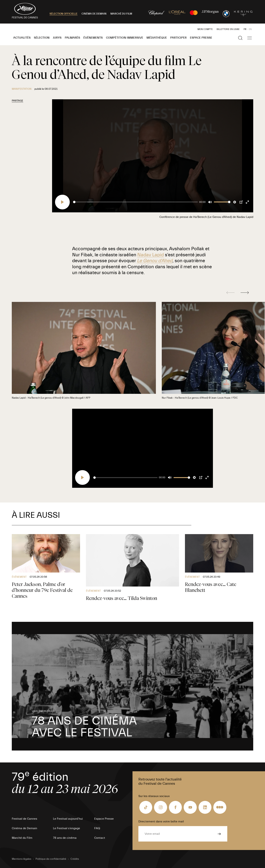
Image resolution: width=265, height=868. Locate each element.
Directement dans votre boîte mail (161, 821)
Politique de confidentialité (51, 859)
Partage (17, 101)
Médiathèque (157, 38)
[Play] (62, 202)
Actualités (22, 38)
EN (250, 29)
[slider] (135, 202)
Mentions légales (22, 859)
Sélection (42, 38)
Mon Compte (205, 29)
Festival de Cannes (24, 819)
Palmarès (72, 38)
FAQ (97, 828)
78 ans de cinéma (65, 838)
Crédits (75, 859)
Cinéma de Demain (24, 828)
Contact (100, 838)
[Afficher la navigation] (250, 38)
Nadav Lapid (151, 255)
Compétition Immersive (125, 38)
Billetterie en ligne (228, 29)
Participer (178, 38)
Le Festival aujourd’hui (68, 819)
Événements (93, 38)
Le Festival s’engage (67, 828)
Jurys (57, 38)
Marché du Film (22, 838)
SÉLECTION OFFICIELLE (63, 14)
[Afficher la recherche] (240, 38)
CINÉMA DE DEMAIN (94, 14)
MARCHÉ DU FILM (121, 14)
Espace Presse (201, 38)
